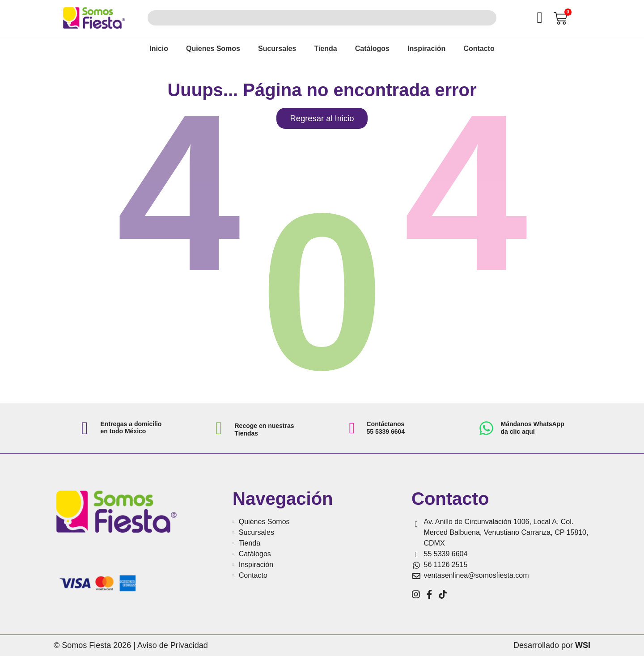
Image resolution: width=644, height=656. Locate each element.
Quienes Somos (213, 49)
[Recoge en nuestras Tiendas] (219, 428)
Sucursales (277, 49)
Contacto (479, 49)
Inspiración (426, 49)
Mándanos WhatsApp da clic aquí (533, 428)
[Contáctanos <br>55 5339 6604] (352, 428)
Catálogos (372, 49)
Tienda (325, 49)
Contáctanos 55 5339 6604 (386, 428)
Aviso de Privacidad (173, 645)
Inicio (159, 49)
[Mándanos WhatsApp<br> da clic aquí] (486, 428)
